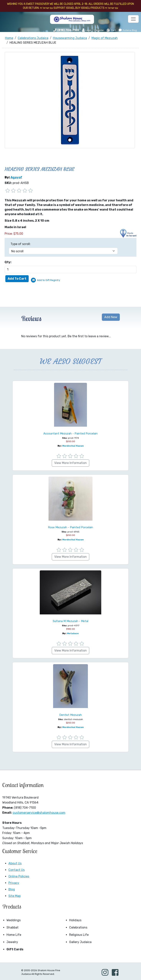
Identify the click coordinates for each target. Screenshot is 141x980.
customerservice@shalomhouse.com (39, 813)
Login (87, 30)
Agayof (16, 177)
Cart (111, 30)
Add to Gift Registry (49, 280)
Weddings (14, 920)
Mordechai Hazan (73, 446)
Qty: (8, 262)
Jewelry (12, 942)
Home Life (14, 935)
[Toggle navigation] (133, 19)
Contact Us (17, 870)
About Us (15, 863)
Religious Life (79, 935)
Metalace (73, 633)
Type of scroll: (21, 244)
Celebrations (78, 927)
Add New (111, 317)
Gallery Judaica (80, 942)
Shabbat (13, 927)
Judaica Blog (128, 30)
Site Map (15, 896)
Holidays (75, 920)
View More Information (70, 463)
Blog (12, 889)
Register (99, 30)
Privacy (14, 883)
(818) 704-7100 (68, 30)
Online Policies (19, 876)
